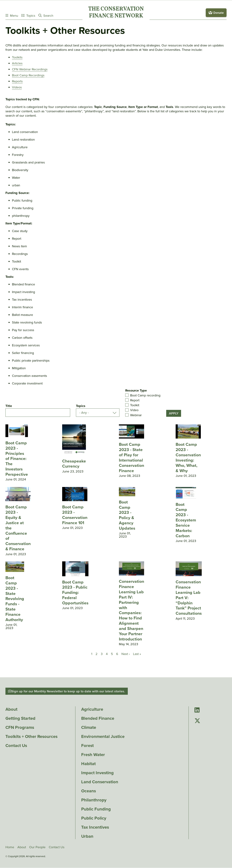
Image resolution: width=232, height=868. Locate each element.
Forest (87, 746)
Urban (87, 836)
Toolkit (135, 405)
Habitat (88, 764)
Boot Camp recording (145, 395)
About (11, 709)
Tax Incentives (95, 827)
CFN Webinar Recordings (30, 69)
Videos (17, 87)
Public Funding (96, 809)
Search (46, 16)
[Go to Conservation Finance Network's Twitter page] (197, 721)
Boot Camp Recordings (28, 75)
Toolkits (17, 57)
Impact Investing (97, 773)
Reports (17, 81)
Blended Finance (98, 718)
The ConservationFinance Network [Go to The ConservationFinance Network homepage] (116, 13)
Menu (12, 16)
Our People (37, 847)
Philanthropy (94, 800)
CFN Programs (20, 727)
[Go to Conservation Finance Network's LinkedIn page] (197, 710)
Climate (89, 727)
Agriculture (92, 709)
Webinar (136, 415)
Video (134, 410)
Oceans (89, 791)
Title (9, 406)
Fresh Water (93, 755)
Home (10, 847)
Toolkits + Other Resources (31, 736)
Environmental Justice (103, 736)
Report (135, 400)
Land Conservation (100, 782)
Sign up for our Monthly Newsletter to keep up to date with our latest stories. (67, 691)
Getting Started (20, 718)
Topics (28, 16)
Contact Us (16, 746)
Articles (17, 63)
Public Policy (94, 818)
